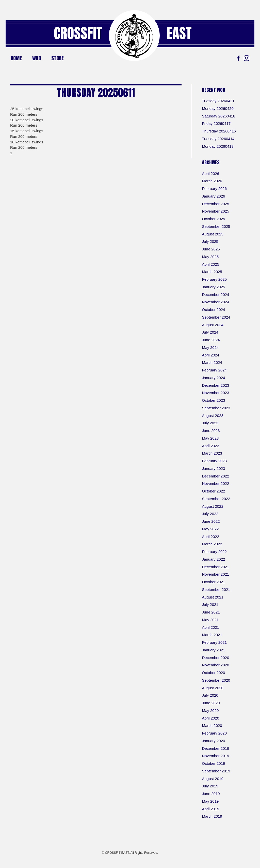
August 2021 (213, 597)
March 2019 (212, 816)
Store (58, 58)
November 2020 (216, 665)
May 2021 (210, 620)
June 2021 (211, 612)
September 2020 (216, 680)
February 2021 (215, 642)
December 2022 (216, 476)
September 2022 (216, 499)
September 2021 (216, 589)
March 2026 (212, 181)
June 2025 (211, 249)
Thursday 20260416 (219, 131)
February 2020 (215, 733)
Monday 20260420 (218, 108)
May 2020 (210, 710)
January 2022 (214, 559)
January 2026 (214, 196)
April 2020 (211, 718)
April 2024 (211, 355)
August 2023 (213, 416)
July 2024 (210, 332)
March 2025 (212, 272)
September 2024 (216, 317)
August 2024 (213, 325)
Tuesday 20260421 (218, 101)
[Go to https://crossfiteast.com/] (134, 36)
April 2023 (211, 446)
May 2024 (210, 347)
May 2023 (210, 438)
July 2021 (210, 604)
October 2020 (214, 673)
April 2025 (211, 264)
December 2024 (216, 295)
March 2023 (212, 453)
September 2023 (216, 408)
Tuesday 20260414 (218, 139)
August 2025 (213, 234)
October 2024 (214, 310)
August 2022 (213, 506)
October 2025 (214, 219)
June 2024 (211, 340)
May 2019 (210, 801)
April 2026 (211, 174)
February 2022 (215, 552)
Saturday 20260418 (219, 116)
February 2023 (215, 461)
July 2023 (210, 423)
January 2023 (214, 468)
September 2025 (216, 226)
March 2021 (212, 635)
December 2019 (216, 748)
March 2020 (212, 725)
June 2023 (211, 431)
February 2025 (215, 279)
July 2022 (210, 514)
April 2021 (211, 627)
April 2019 (211, 809)
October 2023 (214, 400)
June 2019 (211, 794)
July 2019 (210, 786)
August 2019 (213, 779)
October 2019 (214, 763)
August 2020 (213, 688)
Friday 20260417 (216, 123)
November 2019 (216, 756)
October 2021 (214, 582)
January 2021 (214, 650)
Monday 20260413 (218, 146)
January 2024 (214, 378)
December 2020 (216, 658)
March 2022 (212, 544)
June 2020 (211, 703)
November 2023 (216, 393)
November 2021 (216, 574)
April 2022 (211, 537)
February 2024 (215, 370)
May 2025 (210, 257)
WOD (37, 58)
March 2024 (212, 362)
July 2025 (210, 241)
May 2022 (210, 529)
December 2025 (216, 204)
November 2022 (216, 483)
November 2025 (216, 211)
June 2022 (211, 521)
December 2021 (216, 567)
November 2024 (216, 302)
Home (16, 58)
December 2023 (216, 385)
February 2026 (215, 189)
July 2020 (210, 695)
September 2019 (216, 771)
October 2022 (214, 491)
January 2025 (214, 287)
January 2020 (214, 741)
